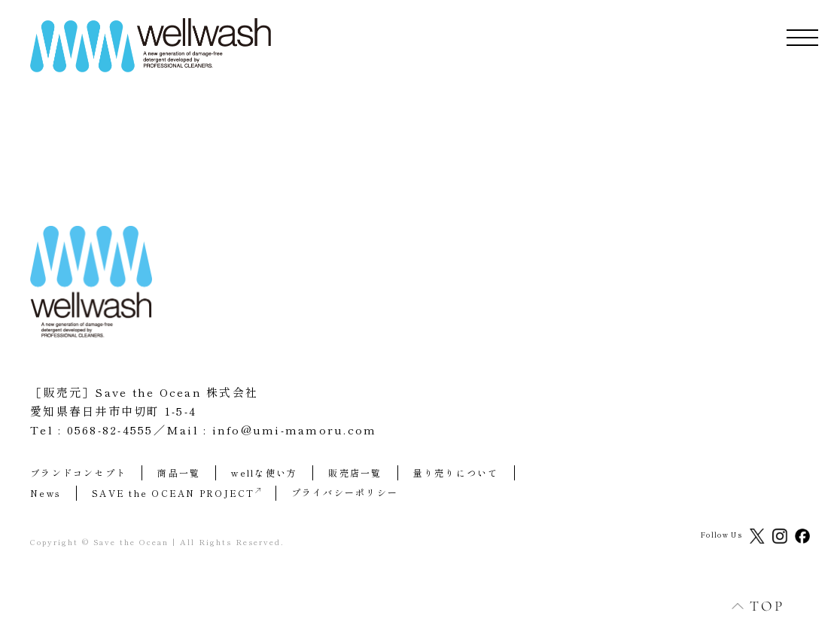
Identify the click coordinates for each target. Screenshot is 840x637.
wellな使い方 (264, 472)
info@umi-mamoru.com (295, 430)
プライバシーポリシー (345, 492)
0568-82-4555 (110, 430)
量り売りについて (456, 472)
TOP (750, 606)
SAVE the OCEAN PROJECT (176, 493)
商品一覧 (179, 472)
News (46, 493)
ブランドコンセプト (78, 472)
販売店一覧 (355, 472)
